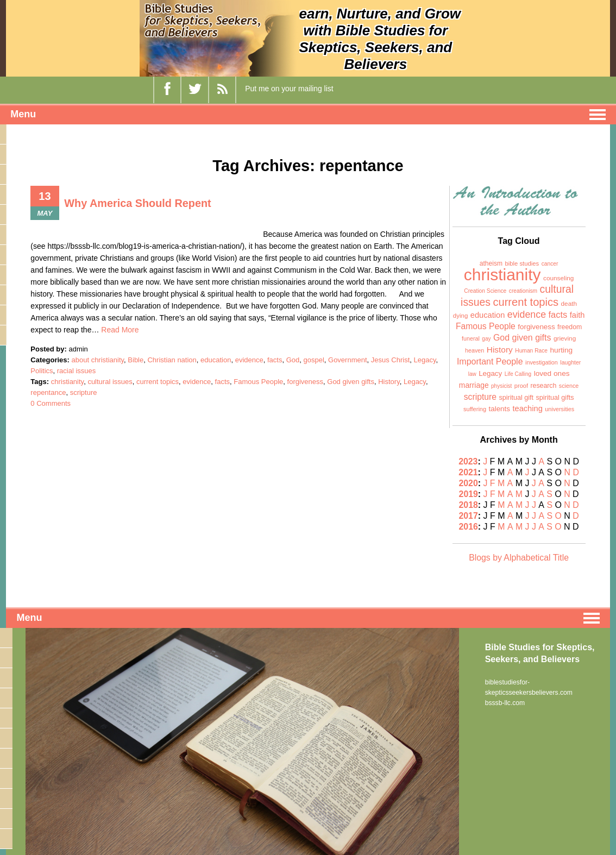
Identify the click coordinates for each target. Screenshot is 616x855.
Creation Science (485, 291)
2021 (469, 472)
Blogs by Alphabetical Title (519, 558)
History (389, 382)
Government (348, 360)
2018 (469, 505)
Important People (490, 362)
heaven (474, 350)
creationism (523, 291)
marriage (474, 385)
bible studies (522, 263)
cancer (550, 264)
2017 (469, 516)
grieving (565, 338)
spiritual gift (516, 398)
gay (486, 339)
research (543, 386)
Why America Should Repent (138, 203)
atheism (491, 263)
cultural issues (110, 382)
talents (499, 409)
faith (577, 315)
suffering (475, 409)
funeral (471, 338)
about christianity (98, 360)
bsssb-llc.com (505, 702)
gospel (313, 360)
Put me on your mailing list (289, 89)
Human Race (531, 351)
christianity (67, 382)
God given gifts (351, 382)
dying (461, 316)
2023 (469, 461)
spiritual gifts (555, 398)
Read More (120, 330)
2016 (469, 527)
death (569, 304)
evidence (249, 360)
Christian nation (172, 360)
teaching (527, 408)
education (216, 360)
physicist (501, 386)
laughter (570, 362)
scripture (84, 392)
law (472, 374)
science (569, 386)
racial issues (77, 371)
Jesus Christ (391, 360)
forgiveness (305, 382)
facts (275, 360)
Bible (136, 360)
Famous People (258, 382)
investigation (542, 362)
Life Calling (518, 374)
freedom (570, 327)
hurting (562, 350)
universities (560, 409)
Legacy (425, 360)
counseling (558, 278)
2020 (469, 483)
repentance (48, 392)
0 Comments (51, 403)
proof (521, 386)
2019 (469, 494)
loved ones (552, 373)
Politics (42, 371)
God (293, 360)
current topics (158, 382)
